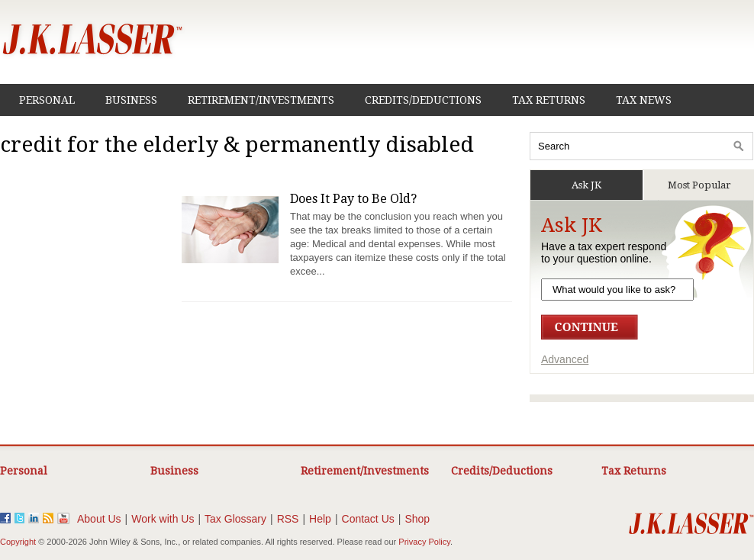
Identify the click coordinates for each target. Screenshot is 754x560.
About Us (99, 519)
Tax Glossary (235, 519)
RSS (288, 519)
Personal (47, 100)
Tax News (644, 100)
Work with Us (163, 519)
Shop (417, 519)
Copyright (18, 542)
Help (320, 519)
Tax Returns (549, 100)
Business (131, 100)
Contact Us (368, 519)
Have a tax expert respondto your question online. (604, 253)
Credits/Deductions (423, 100)
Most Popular (699, 185)
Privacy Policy (424, 542)
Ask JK (586, 185)
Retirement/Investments (261, 100)
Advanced (565, 359)
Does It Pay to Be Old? (353, 199)
